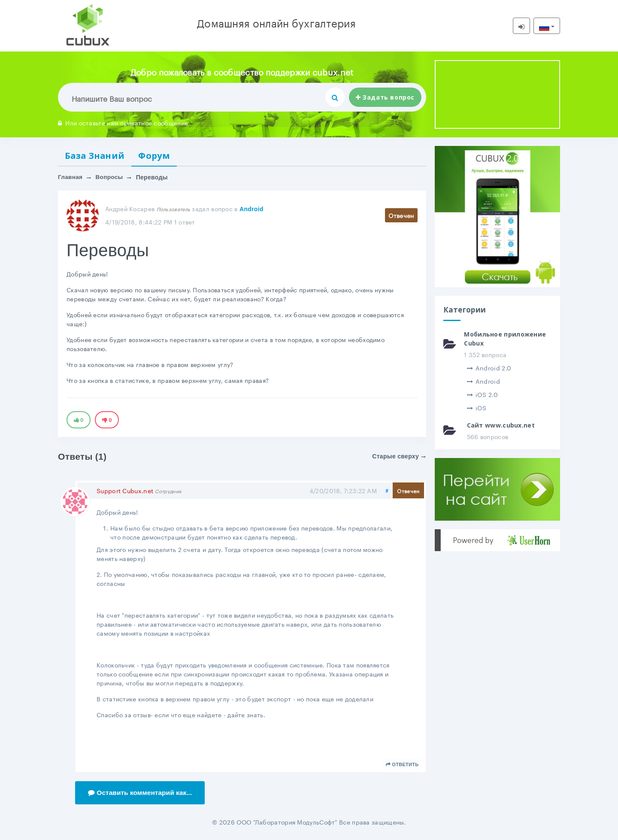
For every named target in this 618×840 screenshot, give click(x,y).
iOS (477, 407)
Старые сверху (399, 457)
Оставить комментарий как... (141, 793)
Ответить (402, 765)
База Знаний (96, 156)
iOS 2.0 (482, 394)
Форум (158, 156)
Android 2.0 (489, 367)
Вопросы (110, 178)
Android (251, 210)
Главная (71, 178)
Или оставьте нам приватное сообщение (123, 122)
